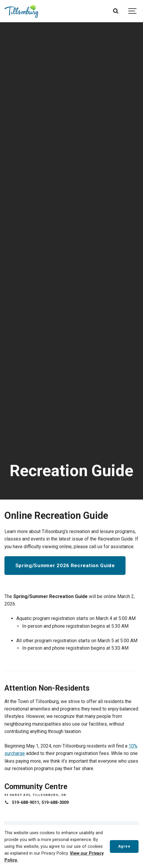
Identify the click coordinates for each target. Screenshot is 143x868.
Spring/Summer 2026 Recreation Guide (65, 565)
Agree (124, 846)
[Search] (116, 11)
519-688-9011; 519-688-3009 (40, 803)
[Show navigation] (133, 11)
